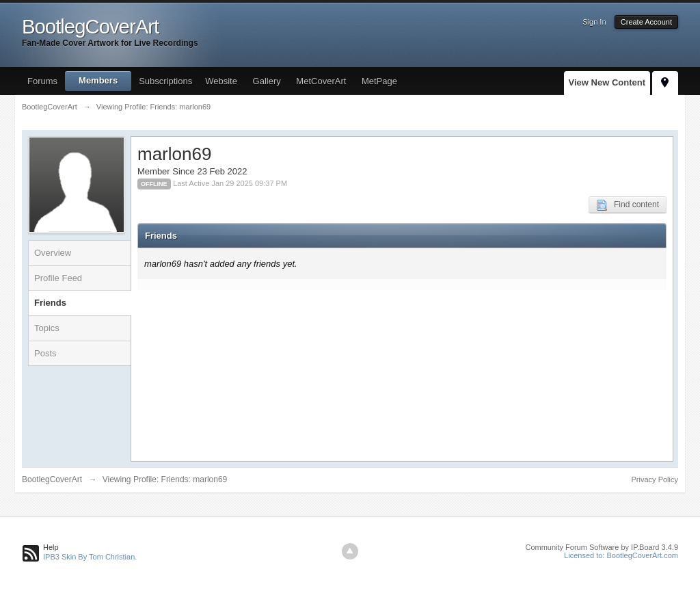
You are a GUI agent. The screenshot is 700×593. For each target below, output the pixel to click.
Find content (628, 205)
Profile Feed (58, 278)
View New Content (607, 82)
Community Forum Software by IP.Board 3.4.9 (602, 547)
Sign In (594, 22)
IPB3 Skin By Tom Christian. (90, 557)
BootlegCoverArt (52, 479)
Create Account (646, 22)
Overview (53, 253)
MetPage (379, 81)
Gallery (267, 81)
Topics (47, 328)
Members (98, 80)
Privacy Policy (655, 479)
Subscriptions (165, 81)
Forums (42, 81)
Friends (50, 303)
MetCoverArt (321, 81)
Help (51, 547)
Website (221, 81)
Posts (45, 353)
